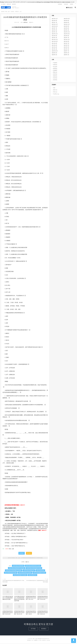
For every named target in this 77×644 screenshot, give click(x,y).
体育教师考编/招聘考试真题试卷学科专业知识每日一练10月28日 (43, 598)
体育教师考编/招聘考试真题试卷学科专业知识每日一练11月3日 (31, 598)
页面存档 (66, 5)
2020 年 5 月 (66, 53)
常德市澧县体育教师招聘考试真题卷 (17, 569)
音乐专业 (55, 80)
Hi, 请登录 (3, 5)
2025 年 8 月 (66, 21)
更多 (27, 562)
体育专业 (17, 12)
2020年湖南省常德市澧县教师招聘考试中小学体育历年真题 (32, 558)
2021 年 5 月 (66, 46)
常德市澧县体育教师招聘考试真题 (33, 566)
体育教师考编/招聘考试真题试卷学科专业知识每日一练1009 (31, 613)
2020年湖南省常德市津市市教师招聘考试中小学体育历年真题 (13, 582)
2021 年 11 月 (67, 40)
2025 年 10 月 (67, 19)
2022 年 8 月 (66, 36)
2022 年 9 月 (54, 36)
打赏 (29, 554)
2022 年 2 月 (54, 38)
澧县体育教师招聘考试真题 (11, 573)
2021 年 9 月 (66, 42)
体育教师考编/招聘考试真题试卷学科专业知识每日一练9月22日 (43, 613)
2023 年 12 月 (55, 25)
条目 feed (55, 90)
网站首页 (69, 8)
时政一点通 (6, 8)
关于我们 (33, 629)
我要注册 (9, 5)
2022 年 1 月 (66, 38)
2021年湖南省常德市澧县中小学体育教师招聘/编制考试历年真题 (8, 598)
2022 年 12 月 (67, 32)
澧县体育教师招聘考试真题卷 (25, 573)
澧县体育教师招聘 (40, 571)
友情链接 (60, 5)
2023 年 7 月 (54, 29)
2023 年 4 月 (66, 29)
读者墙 (71, 5)
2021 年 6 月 (54, 46)
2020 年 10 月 (55, 51)
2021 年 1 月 (66, 50)
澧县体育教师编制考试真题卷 (20, 576)
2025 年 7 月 (54, 23)
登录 (54, 88)
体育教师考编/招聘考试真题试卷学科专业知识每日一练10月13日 (19, 613)
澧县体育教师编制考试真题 (39, 573)
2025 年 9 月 (54, 21)
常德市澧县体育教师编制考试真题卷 (14, 571)
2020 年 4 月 (54, 55)
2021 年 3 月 (66, 48)
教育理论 (55, 69)
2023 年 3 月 (54, 31)
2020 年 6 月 (54, 53)
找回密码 (14, 5)
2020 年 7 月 (66, 51)
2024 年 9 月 (66, 23)
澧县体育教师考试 (32, 576)
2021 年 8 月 (54, 44)
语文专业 (55, 78)
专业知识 (12, 12)
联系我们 (44, 629)
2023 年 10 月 (55, 27)
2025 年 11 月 (55, 19)
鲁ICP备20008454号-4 (45, 639)
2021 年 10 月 (55, 42)
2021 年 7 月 (66, 44)
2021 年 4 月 (54, 48)
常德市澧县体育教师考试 (29, 571)
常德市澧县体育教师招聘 (18, 566)
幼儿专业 (55, 67)
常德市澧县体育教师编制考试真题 (34, 569)
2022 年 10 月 (67, 34)
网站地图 (39, 639)
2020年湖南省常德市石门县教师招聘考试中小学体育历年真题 (37, 582)
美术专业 (55, 75)
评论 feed (55, 92)
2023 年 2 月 (66, 31)
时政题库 (55, 71)
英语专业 (55, 77)
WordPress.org (56, 95)
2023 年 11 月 (67, 25)
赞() (22, 554)
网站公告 (55, 73)
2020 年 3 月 (66, 55)
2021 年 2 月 (54, 50)
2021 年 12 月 (55, 40)
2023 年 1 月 (54, 32)
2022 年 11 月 (55, 34)
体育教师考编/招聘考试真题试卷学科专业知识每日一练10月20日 (8, 613)
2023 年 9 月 (66, 27)
